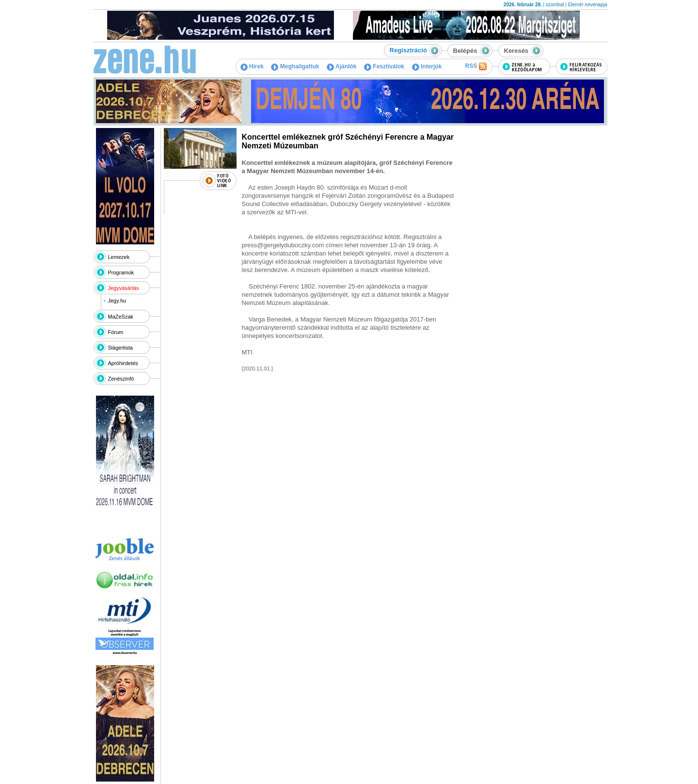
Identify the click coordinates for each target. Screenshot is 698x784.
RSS (476, 66)
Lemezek (119, 257)
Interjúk (427, 66)
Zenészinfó (121, 379)
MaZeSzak (121, 317)
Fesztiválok (384, 66)
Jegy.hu (117, 301)
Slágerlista (120, 348)
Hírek (252, 66)
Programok (121, 272)
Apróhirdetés (123, 363)
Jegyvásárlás (124, 288)
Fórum (116, 332)
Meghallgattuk (295, 66)
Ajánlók (341, 66)
